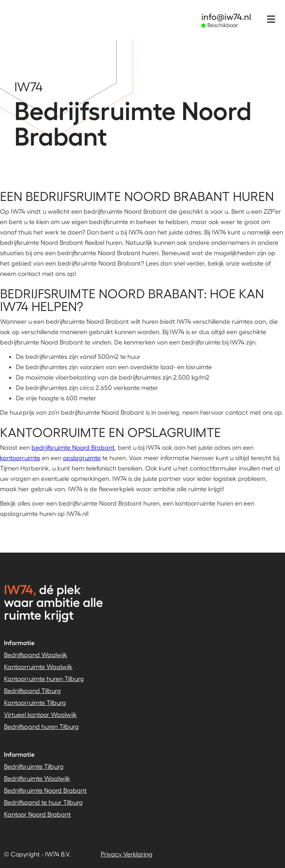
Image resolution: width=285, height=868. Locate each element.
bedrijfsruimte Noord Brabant (73, 447)
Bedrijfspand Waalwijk (36, 654)
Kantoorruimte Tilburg (35, 702)
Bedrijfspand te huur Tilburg (43, 802)
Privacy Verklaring (127, 854)
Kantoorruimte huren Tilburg (44, 678)
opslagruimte (82, 458)
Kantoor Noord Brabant (37, 814)
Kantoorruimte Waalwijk (38, 666)
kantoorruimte (20, 458)
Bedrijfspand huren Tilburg (41, 726)
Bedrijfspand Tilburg (32, 690)
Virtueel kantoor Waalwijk (40, 714)
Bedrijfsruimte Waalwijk (37, 778)
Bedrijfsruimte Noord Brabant (45, 790)
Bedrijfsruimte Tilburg (34, 766)
